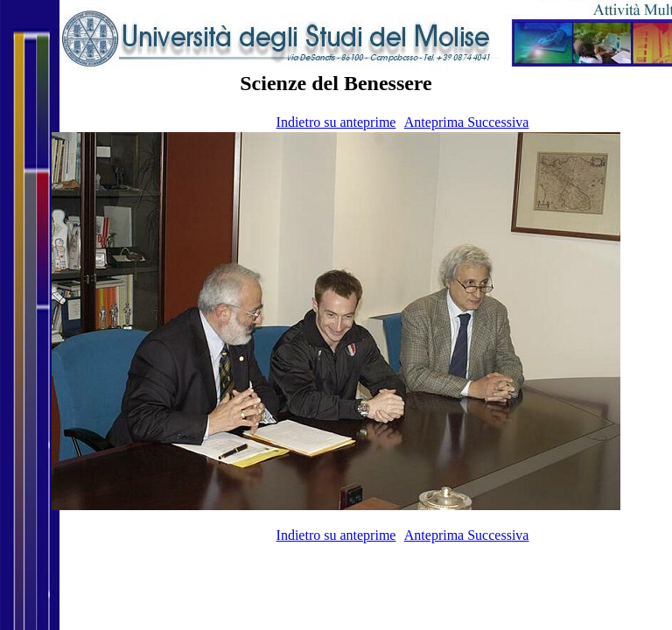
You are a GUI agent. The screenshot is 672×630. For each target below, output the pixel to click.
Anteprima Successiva (467, 122)
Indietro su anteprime (336, 122)
